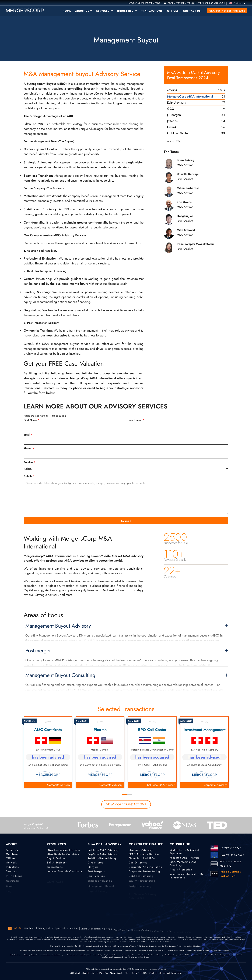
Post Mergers (96, 874)
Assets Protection (181, 871)
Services (105, 11)
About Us (84, 11)
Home (67, 11)
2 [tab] (129, 795)
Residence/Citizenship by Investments (187, 880)
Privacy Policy (45, 929)
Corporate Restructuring (144, 874)
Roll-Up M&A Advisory (102, 859)
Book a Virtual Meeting (179, 3)
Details (29, 476)
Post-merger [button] (127, 651)
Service (29, 462)
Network (11, 864)
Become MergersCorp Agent (144, 3)
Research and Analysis (184, 858)
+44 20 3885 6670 (232, 855)
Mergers (93, 869)
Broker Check (143, 957)
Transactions (152, 11)
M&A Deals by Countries (63, 854)
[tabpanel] (48, 752)
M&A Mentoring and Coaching (183, 865)
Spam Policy (62, 930)
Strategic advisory (141, 850)
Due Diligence (138, 864)
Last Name (136, 420)
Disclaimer (30, 928)
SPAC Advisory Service (144, 854)
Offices (173, 11)
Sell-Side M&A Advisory (103, 850)
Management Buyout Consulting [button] (127, 675)
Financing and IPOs (142, 859)
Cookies (74, 931)
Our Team (12, 854)
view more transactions (126, 804)
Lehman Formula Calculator (64, 874)
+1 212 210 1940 (231, 848)
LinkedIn (15, 928)
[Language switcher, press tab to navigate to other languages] (238, 3)
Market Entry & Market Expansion (184, 852)
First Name (31, 420)
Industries (127, 11)
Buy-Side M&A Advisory (103, 854)
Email (28, 435)
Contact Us (192, 11)
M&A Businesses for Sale (227, 11)
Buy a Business (57, 859)
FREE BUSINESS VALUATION (211, 3)
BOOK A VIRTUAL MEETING (231, 864)
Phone (29, 448)
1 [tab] (124, 795)
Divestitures (95, 864)
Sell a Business (57, 864)
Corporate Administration (145, 869)
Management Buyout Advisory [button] (127, 626)
